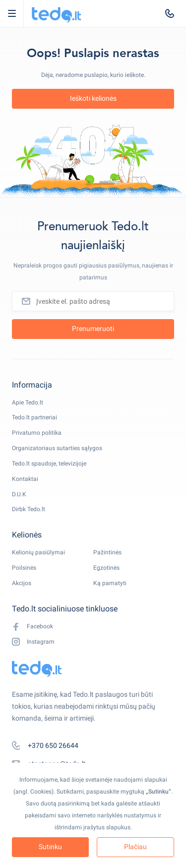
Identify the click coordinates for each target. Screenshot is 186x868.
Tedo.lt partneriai (34, 417)
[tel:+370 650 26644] (170, 13)
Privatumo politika (37, 433)
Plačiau (135, 847)
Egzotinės (106, 568)
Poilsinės (24, 568)
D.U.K (19, 494)
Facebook (32, 627)
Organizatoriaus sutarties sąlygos (57, 448)
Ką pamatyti (110, 583)
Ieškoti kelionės (93, 98)
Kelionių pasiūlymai (38, 552)
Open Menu (17, 13)
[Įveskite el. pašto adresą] (93, 301)
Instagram (33, 642)
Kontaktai (25, 479)
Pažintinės (107, 552)
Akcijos (22, 583)
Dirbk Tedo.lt (29, 509)
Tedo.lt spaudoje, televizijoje (49, 464)
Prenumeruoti (93, 329)
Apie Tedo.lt (28, 402)
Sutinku (50, 847)
